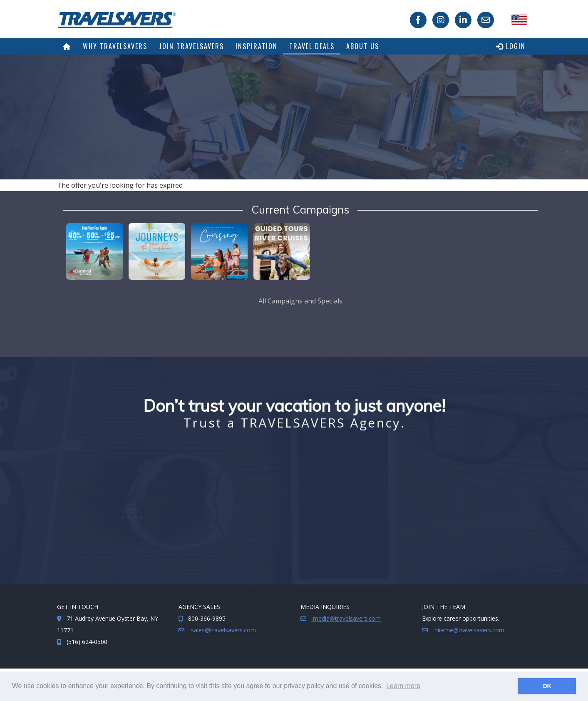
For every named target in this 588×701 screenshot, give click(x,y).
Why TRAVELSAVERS (115, 46)
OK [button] (547, 686)
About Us (363, 46)
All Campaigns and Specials (300, 301)
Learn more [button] (403, 686)
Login (511, 46)
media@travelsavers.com (346, 618)
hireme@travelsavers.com (469, 630)
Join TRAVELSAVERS (191, 46)
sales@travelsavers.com (223, 630)
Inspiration (257, 46)
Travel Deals (312, 46)
